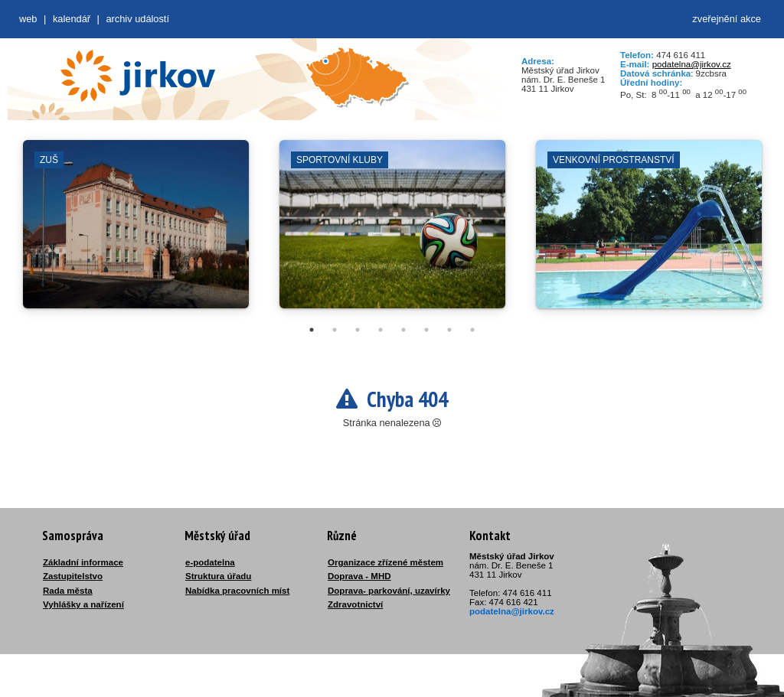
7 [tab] (449, 330)
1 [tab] (312, 330)
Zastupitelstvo (73, 576)
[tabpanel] (136, 232)
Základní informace (83, 562)
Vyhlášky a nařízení (83, 604)
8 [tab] (472, 330)
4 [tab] (381, 330)
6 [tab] (426, 330)
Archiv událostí (137, 19)
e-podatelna (210, 562)
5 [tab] (403, 330)
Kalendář (72, 19)
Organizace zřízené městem (385, 562)
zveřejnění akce (727, 19)
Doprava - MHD (359, 576)
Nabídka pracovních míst (237, 591)
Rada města (68, 591)
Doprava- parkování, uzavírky (389, 591)
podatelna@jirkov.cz (692, 64)
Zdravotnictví (355, 604)
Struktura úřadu (218, 576)
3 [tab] (358, 330)
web (28, 19)
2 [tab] (335, 330)
